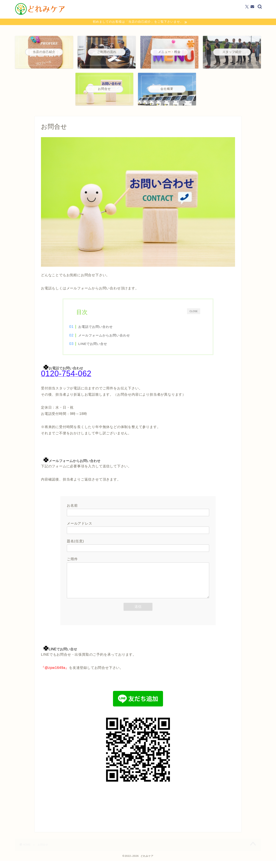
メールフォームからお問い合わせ (111, 336)
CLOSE (194, 312)
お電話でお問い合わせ (103, 327)
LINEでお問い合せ (100, 344)
